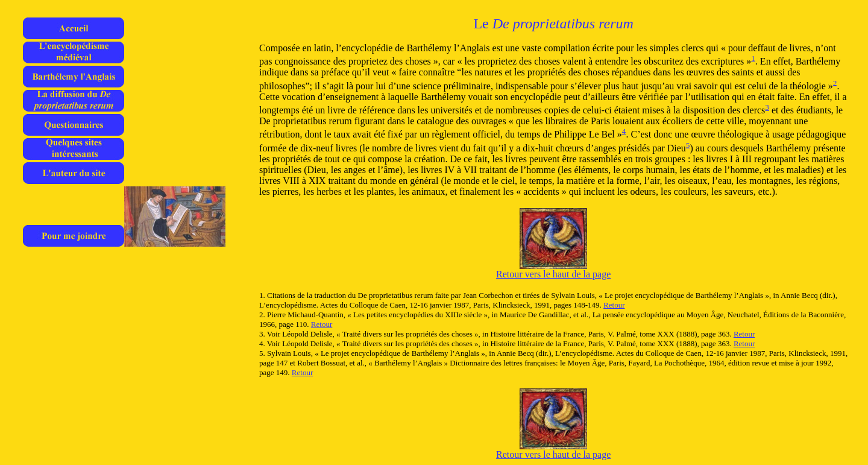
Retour (614, 305)
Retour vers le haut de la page (553, 274)
